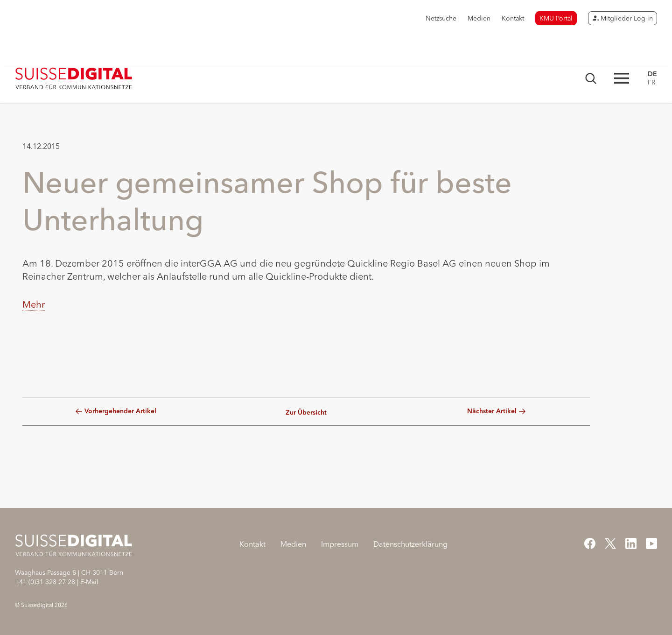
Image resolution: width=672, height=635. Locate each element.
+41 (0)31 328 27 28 (45, 582)
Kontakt (513, 18)
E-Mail (89, 582)
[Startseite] (74, 78)
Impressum (340, 544)
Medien (479, 18)
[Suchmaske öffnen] (591, 78)
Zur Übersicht (306, 413)
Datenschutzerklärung (410, 544)
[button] (34, 368)
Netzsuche (441, 18)
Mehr (34, 304)
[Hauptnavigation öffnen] (622, 78)
